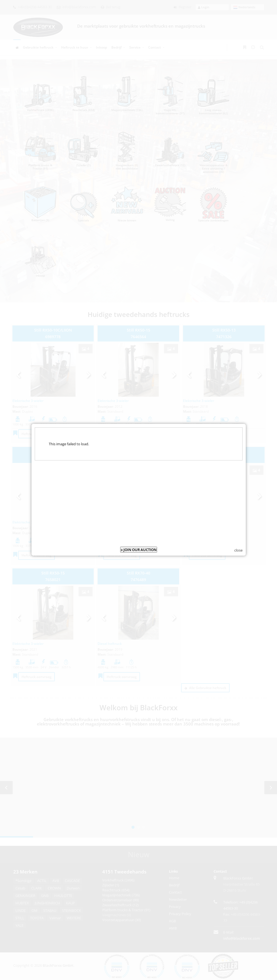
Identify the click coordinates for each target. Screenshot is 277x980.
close (238, 550)
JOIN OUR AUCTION (139, 550)
